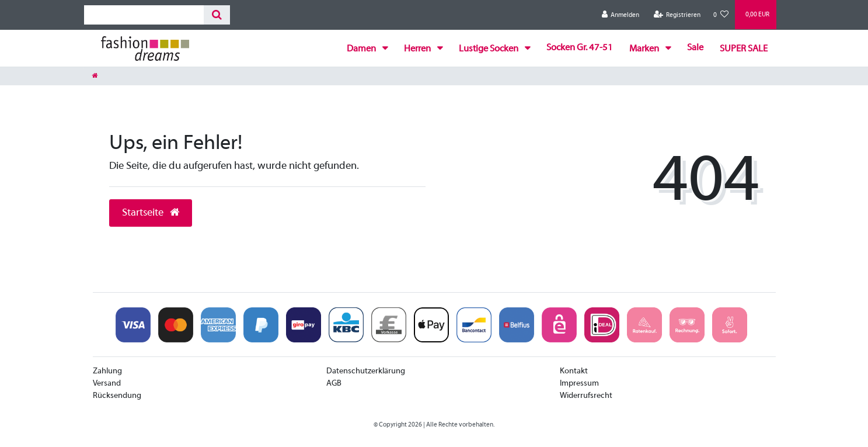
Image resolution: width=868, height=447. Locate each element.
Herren (418, 49)
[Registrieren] (677, 15)
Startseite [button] (151, 213)
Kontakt (574, 371)
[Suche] (217, 15)
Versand (107, 384)
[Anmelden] (621, 15)
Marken (645, 49)
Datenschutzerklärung (366, 371)
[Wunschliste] (721, 15)
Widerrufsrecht (586, 396)
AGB (334, 384)
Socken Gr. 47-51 (580, 48)
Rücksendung (117, 396)
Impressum (579, 384)
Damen (362, 49)
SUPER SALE (744, 49)
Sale (695, 48)
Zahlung (107, 371)
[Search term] (144, 15)
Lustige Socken (489, 49)
